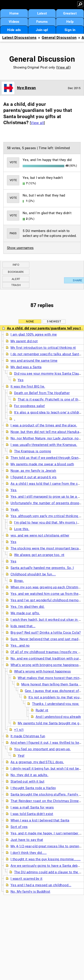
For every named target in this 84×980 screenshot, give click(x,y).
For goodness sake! (29, 406)
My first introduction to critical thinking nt (43, 348)
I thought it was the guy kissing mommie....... (46, 859)
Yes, (14, 490)
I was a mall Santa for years (32, 807)
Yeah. (15, 510)
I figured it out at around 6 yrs (34, 477)
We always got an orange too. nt (39, 555)
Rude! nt (42, 710)
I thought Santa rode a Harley (33, 788)
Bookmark (16, 272)
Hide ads (14, 30)
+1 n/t (19, 730)
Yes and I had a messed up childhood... (41, 885)
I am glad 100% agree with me (34, 334)
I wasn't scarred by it (27, 879)
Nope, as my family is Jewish (33, 471)
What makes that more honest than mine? (50, 678)
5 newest (54, 321)
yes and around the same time (34, 361)
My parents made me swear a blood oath (42, 464)
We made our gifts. (25, 613)
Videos (14, 22)
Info (16, 265)
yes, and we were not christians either (40, 535)
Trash (16, 285)
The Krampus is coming (32, 451)
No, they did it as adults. (29, 775)
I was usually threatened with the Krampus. (44, 445)
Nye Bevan (27, 88)
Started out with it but (27, 781)
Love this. (22, 529)
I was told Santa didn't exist (32, 814)
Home (14, 13)
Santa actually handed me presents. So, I (42, 568)
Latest (42, 13)
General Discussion (59, 38)
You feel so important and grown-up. (42, 749)
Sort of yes (19, 827)
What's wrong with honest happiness (42, 671)
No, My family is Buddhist (30, 892)
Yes (21, 380)
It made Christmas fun (28, 736)
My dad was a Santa (26, 367)
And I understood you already (58, 717)
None (30, 321)
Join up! (42, 30)
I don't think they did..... (29, 853)
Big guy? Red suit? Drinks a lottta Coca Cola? (46, 633)
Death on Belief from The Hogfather (42, 393)
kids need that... (23, 626)
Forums (42, 22)
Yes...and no (20, 646)
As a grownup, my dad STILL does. (37, 762)
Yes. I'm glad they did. (28, 607)
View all (63, 67)
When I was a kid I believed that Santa (40, 820)
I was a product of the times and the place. (44, 425)
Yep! (21, 756)
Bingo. (19, 581)
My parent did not (24, 341)
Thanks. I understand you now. (56, 704)
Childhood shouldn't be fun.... (33, 574)
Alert (16, 279)
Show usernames (20, 248)
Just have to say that (27, 840)
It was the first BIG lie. (28, 387)
